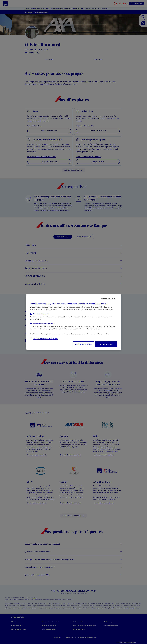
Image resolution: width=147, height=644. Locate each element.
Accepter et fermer (106, 344)
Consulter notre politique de (45, 338)
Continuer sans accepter (109, 299)
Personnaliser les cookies (83, 344)
